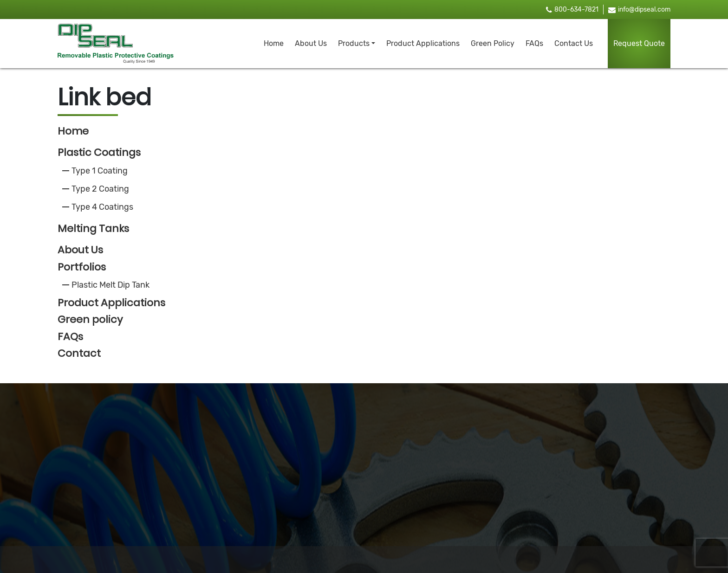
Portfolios (82, 267)
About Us (311, 43)
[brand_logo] (116, 44)
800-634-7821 (572, 10)
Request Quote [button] (639, 43)
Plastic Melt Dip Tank (110, 285)
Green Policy (493, 43)
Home (274, 43)
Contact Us (574, 43)
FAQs (534, 43)
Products (354, 43)
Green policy (90, 319)
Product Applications (423, 43)
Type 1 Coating (100, 171)
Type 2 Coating (100, 189)
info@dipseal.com (639, 10)
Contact (79, 353)
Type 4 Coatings (102, 207)
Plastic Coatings (99, 152)
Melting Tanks (93, 229)
